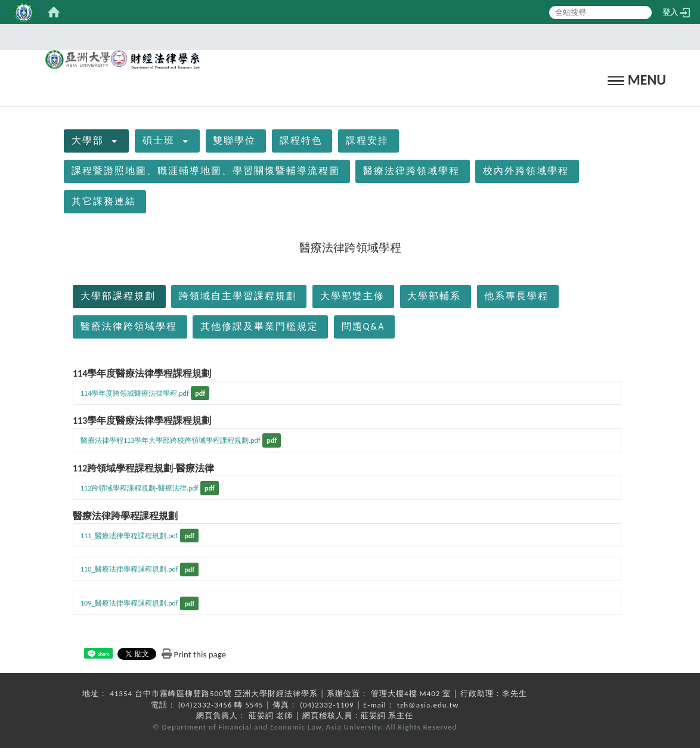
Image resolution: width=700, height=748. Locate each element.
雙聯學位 (234, 140)
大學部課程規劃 (118, 296)
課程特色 (301, 140)
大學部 (88, 140)
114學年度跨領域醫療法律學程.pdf (135, 393)
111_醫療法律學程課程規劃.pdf (129, 536)
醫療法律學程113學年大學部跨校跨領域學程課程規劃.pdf (171, 440)
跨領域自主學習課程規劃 (238, 296)
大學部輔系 (434, 296)
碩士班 (159, 140)
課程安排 (367, 140)
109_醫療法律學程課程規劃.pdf (129, 603)
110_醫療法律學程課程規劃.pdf (129, 569)
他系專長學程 (516, 296)
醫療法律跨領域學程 (411, 171)
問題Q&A (363, 326)
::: (346, 37)
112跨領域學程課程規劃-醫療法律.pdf (139, 488)
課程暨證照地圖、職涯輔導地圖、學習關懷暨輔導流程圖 (206, 171)
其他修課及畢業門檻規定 (259, 326)
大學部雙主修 (352, 296)
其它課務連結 (104, 201)
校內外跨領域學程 (526, 171)
